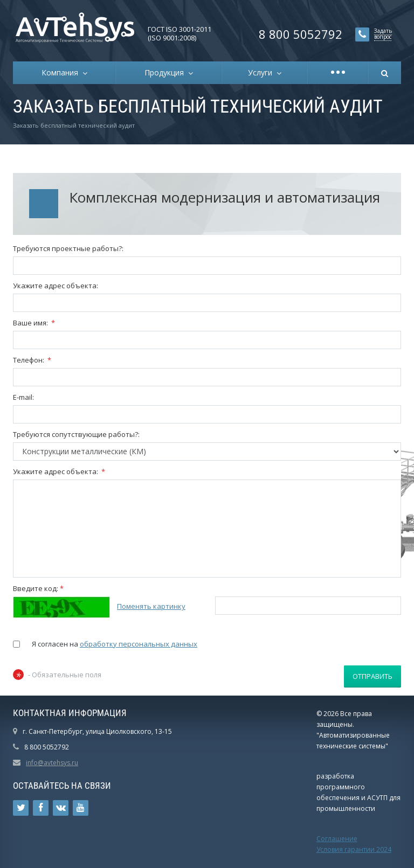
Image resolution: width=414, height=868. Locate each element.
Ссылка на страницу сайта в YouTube (81, 808)
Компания (62, 72)
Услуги (262, 72)
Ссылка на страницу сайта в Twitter (21, 808)
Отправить (372, 676)
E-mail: (23, 397)
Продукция (166, 72)
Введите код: (38, 588)
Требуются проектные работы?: (68, 248)
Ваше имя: (34, 323)
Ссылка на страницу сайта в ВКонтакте (61, 808)
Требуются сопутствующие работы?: (76, 434)
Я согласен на (115, 644)
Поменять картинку (151, 606)
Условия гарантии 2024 (354, 849)
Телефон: (32, 360)
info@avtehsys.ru (52, 763)
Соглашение (337, 839)
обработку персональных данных (139, 644)
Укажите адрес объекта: (56, 286)
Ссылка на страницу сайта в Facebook (41, 808)
